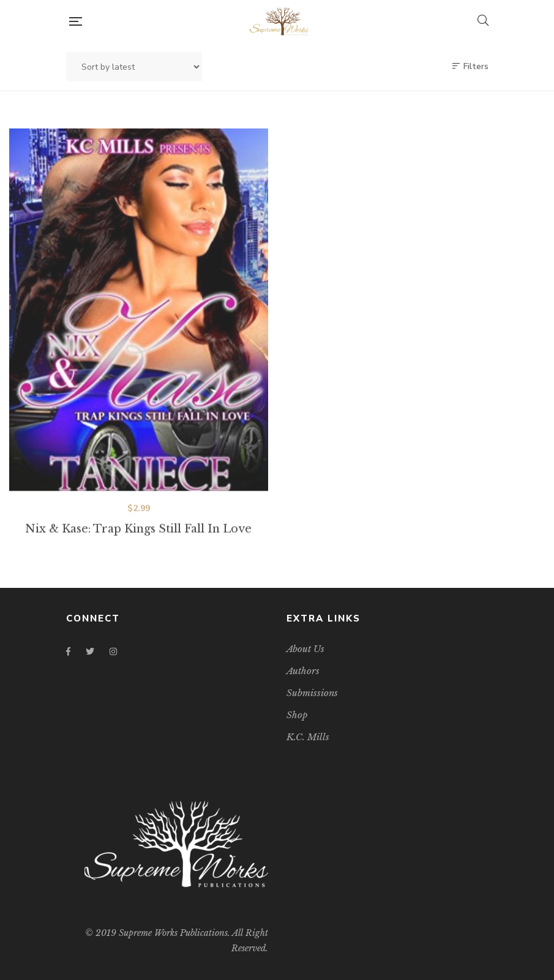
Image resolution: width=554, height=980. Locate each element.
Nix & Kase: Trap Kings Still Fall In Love (138, 540)
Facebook (68, 651)
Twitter (90, 651)
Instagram (113, 651)
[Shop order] (134, 67)
